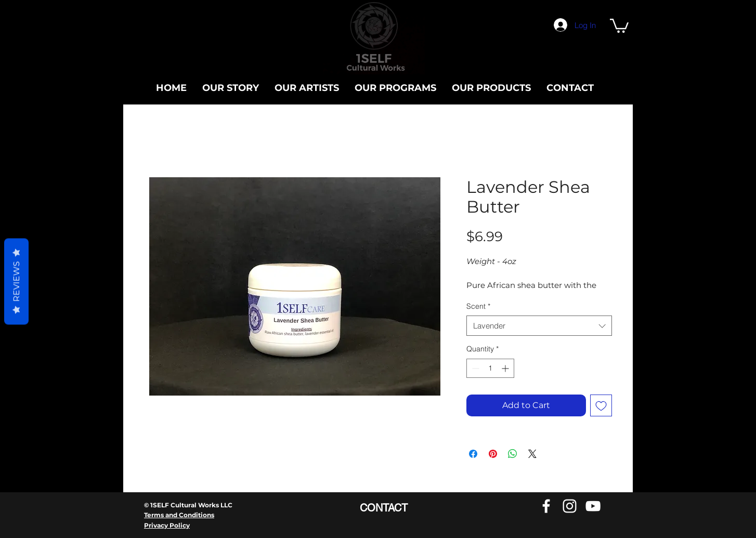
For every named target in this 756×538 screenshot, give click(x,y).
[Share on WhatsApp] (513, 454)
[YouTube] (593, 506)
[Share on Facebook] (473, 454)
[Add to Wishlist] (601, 405)
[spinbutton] (490, 368)
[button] (619, 25)
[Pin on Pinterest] (493, 454)
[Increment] (506, 368)
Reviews (16, 281)
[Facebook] (546, 506)
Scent (478, 306)
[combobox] (539, 326)
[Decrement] (474, 368)
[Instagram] (570, 506)
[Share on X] (532, 454)
